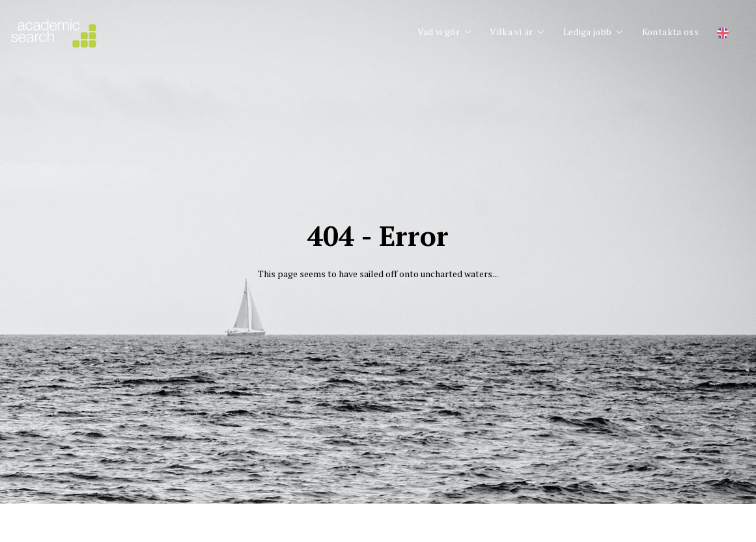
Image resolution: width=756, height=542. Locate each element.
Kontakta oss (670, 32)
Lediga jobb (588, 32)
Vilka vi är (511, 32)
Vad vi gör (439, 32)
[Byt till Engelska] (723, 34)
